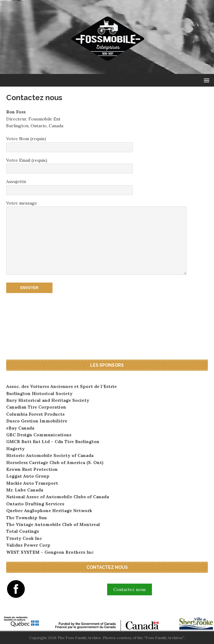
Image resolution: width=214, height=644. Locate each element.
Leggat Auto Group (28, 476)
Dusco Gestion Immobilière (37, 421)
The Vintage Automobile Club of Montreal (53, 524)
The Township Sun (27, 518)
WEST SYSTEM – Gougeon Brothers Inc (50, 552)
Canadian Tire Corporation (36, 407)
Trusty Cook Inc (24, 538)
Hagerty (15, 449)
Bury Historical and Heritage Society (48, 400)
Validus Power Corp (28, 545)
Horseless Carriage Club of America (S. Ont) (55, 463)
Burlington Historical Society (39, 393)
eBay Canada (20, 428)
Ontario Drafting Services (35, 504)
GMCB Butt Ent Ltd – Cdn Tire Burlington (53, 442)
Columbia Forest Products (35, 414)
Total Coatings (23, 531)
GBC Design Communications (39, 435)
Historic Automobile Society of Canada (50, 455)
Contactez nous (130, 589)
